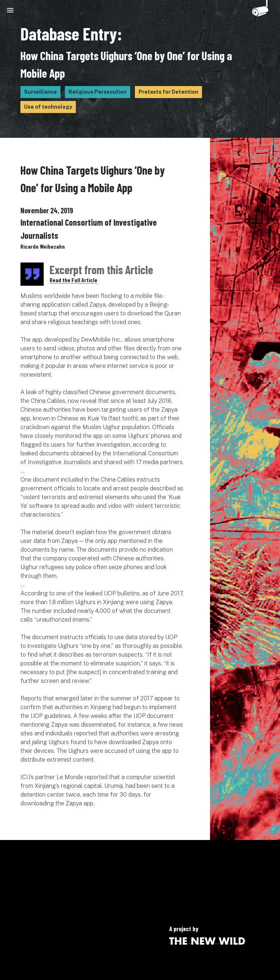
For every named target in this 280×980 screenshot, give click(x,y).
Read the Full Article (73, 280)
